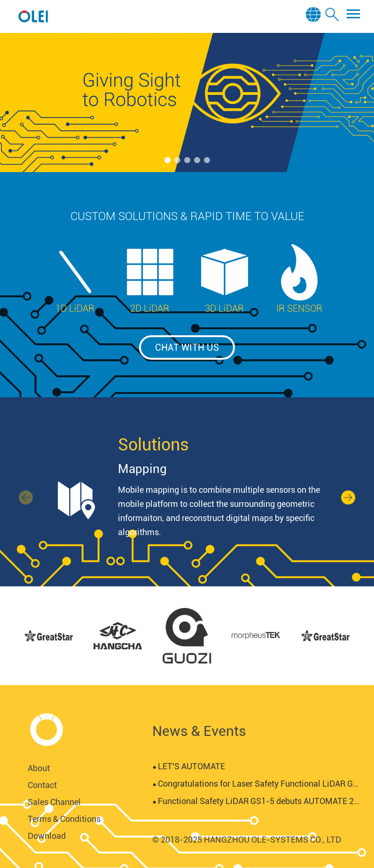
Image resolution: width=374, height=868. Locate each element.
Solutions (153, 445)
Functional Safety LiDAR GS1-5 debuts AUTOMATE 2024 (256, 801)
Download (47, 836)
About (39, 768)
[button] (168, 160)
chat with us (187, 347)
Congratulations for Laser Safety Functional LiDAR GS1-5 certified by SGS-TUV (256, 784)
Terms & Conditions (64, 819)
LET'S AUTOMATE (188, 766)
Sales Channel (54, 802)
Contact (42, 785)
